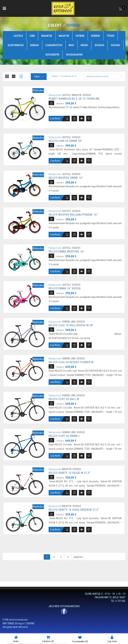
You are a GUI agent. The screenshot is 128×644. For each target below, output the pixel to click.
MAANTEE (47, 36)
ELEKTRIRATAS (16, 45)
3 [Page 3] (61, 557)
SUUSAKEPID (52, 55)
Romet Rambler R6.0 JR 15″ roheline (74, 99)
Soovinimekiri (80, 639)
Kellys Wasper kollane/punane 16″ (73, 215)
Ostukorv (48, 639)
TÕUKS (110, 36)
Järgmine (78, 557)
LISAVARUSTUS (54, 45)
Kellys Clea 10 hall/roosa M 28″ (71, 325)
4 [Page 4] (68, 557)
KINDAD (35, 45)
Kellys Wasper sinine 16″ (66, 178)
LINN (32, 36)
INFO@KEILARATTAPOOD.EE (15, 627)
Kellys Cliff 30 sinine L (64, 436)
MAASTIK (64, 36)
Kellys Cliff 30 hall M (64, 399)
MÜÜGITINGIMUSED (19, 620)
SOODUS (99, 45)
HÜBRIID (96, 36)
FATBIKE (80, 36)
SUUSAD (115, 45)
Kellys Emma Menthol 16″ (66, 251)
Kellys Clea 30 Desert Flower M (71, 362)
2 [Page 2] (54, 557)
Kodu (16, 639)
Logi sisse (112, 639)
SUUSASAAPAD (74, 55)
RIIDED (84, 45)
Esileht (55, 25)
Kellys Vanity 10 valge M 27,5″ (70, 473)
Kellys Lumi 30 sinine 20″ (65, 141)
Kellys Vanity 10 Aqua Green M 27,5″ (74, 510)
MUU (71, 45)
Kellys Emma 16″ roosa (65, 288)
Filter (37, 77)
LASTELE (18, 36)
